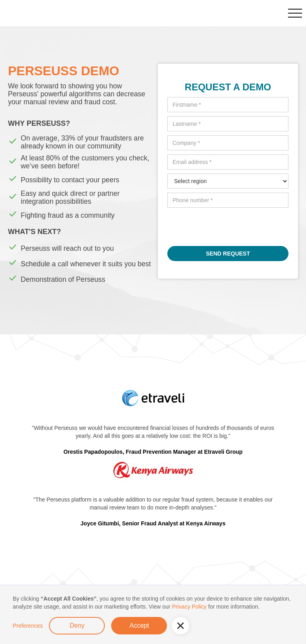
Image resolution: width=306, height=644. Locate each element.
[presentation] (228, 227)
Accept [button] (139, 625)
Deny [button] (77, 625)
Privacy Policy (189, 607)
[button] (180, 626)
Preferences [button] (28, 626)
